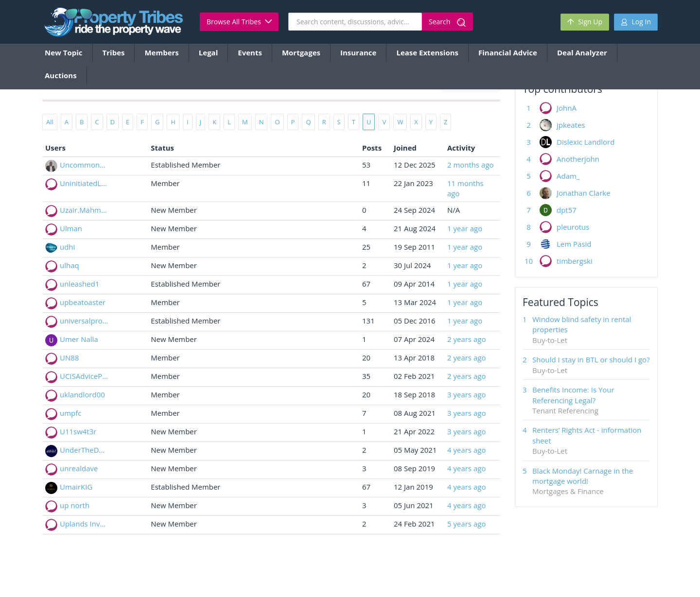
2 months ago (471, 165)
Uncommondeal (84, 165)
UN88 (69, 358)
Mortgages (301, 52)
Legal (208, 52)
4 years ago (466, 450)
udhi (67, 247)
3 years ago (466, 394)
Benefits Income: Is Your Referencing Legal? (573, 395)
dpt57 (567, 210)
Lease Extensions (427, 52)
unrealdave (79, 468)
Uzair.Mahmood (84, 210)
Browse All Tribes (239, 22)
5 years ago (466, 524)
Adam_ (568, 176)
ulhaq (70, 265)
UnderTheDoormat (84, 450)
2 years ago (466, 339)
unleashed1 (79, 284)
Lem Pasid (574, 244)
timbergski (575, 261)
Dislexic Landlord (586, 142)
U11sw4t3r (78, 431)
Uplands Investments (84, 524)
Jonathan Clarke (584, 193)
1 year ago (465, 228)
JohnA (567, 108)
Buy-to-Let (550, 340)
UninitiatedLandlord (84, 183)
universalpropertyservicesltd (84, 321)
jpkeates (571, 125)
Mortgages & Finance (568, 491)
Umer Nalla (79, 339)
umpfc (70, 413)
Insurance (358, 52)
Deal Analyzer (582, 52)
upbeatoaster (83, 302)
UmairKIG (76, 487)
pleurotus (573, 227)
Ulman (71, 228)
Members (161, 52)
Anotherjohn (578, 159)
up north (75, 505)
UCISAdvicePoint (84, 376)
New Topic (64, 52)
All (50, 122)
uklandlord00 (82, 394)
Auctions (61, 75)
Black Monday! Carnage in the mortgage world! (583, 476)
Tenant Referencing (565, 410)
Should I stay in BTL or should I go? (591, 359)
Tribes (114, 52)
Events (250, 52)
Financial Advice (508, 52)
